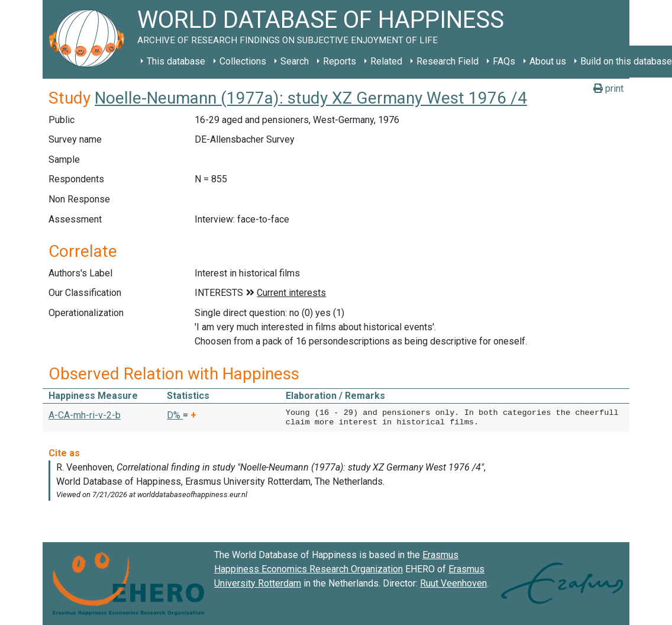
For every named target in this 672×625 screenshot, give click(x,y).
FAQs (504, 61)
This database (176, 61)
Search (295, 61)
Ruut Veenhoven (453, 583)
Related (386, 61)
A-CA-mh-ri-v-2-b (85, 415)
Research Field (448, 61)
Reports (340, 61)
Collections (243, 61)
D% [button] (175, 415)
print (608, 88)
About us (548, 61)
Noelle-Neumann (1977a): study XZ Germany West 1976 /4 (311, 98)
